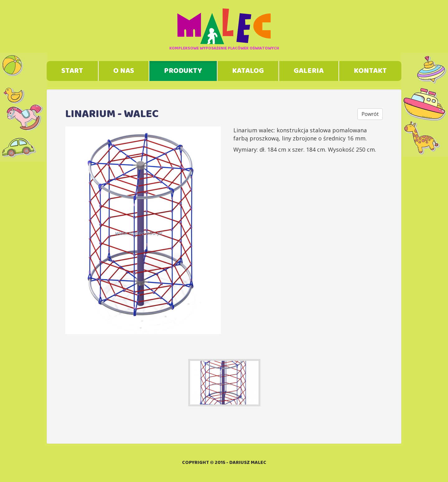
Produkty (183, 71)
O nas (124, 71)
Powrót (370, 114)
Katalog (248, 71)
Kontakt (370, 71)
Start (72, 71)
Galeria (309, 71)
